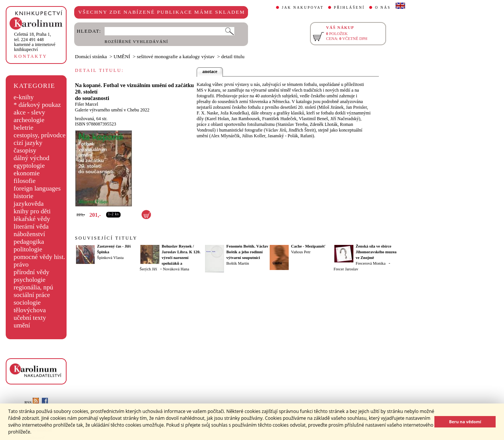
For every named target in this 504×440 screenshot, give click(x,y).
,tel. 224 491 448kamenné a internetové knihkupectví (35, 42)
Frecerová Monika (370, 263)
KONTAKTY (31, 56)
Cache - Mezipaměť (308, 246)
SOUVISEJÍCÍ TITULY (106, 238)
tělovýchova (30, 310)
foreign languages (37, 188)
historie (24, 196)
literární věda (31, 226)
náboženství (29, 234)
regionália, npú (33, 287)
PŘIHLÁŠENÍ (349, 8)
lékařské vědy (32, 219)
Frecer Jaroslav (346, 269)
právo (21, 264)
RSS (32, 403)
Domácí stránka (91, 56)
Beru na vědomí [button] (465, 422)
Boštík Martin (238, 263)
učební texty (30, 318)
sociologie (27, 303)
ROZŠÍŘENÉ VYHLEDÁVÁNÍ (136, 42)
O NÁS (383, 8)
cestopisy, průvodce (40, 135)
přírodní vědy (32, 272)
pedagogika (29, 242)
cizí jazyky (28, 143)
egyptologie (29, 166)
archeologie (29, 120)
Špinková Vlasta (110, 258)
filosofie (25, 181)
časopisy (25, 150)
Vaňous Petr (301, 252)
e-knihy (24, 97)
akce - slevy (29, 112)
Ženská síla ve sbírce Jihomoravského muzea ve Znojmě (376, 252)
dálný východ (32, 158)
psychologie (30, 280)
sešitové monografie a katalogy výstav (176, 56)
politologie (28, 249)
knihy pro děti (32, 211)
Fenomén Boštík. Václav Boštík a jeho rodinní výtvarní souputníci (247, 252)
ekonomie (27, 173)
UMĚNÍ (122, 56)
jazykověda (29, 204)
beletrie (24, 128)
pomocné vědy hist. (39, 257)
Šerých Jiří (148, 269)
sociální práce (32, 295)
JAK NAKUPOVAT (303, 8)
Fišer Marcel (87, 104)
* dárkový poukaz (37, 105)
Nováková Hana (176, 269)
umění (22, 325)
